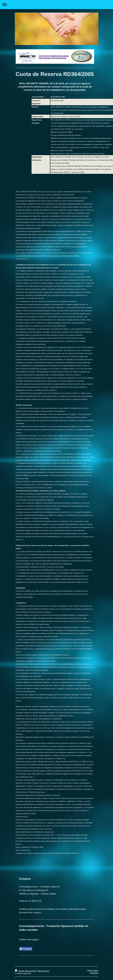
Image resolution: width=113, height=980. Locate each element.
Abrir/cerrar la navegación (56, 5)
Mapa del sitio (43, 971)
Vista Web (94, 973)
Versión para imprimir (26, 971)
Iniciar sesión (93, 970)
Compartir (26, 949)
